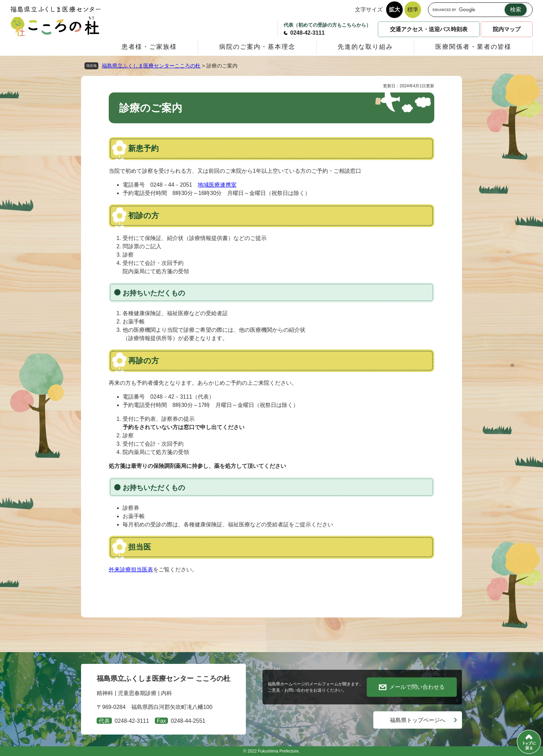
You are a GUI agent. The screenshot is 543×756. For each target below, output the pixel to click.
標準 (413, 10)
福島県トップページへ (418, 720)
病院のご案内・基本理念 (257, 47)
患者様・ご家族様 (149, 47)
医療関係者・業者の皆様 (473, 47)
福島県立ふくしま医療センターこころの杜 (151, 66)
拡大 (394, 10)
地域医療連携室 (217, 185)
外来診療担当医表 (131, 570)
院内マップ (507, 29)
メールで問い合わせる (417, 687)
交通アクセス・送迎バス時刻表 (429, 29)
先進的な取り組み (365, 47)
